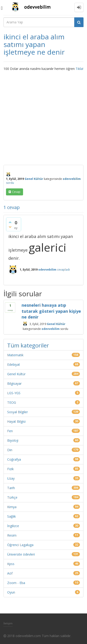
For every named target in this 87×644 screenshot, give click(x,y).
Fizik (10, 469)
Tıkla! (79, 69)
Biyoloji (13, 440)
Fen (10, 431)
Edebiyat (14, 364)
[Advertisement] (43, 117)
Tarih (11, 488)
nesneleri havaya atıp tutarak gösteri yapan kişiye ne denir (51, 311)
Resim (12, 535)
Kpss (11, 564)
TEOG (12, 402)
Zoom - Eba (16, 583)
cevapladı (63, 270)
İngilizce (13, 526)
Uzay (11, 478)
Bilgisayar (14, 383)
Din (10, 450)
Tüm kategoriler (28, 345)
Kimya (12, 507)
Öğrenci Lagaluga (20, 545)
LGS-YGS (14, 393)
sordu (10, 183)
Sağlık (11, 516)
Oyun (11, 592)
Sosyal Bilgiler (18, 412)
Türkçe (12, 497)
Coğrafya (14, 459)
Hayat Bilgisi (16, 421)
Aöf (10, 573)
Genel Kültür (34, 179)
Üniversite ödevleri (21, 554)
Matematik (15, 355)
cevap (16, 192)
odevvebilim (51, 329)
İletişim (8, 623)
